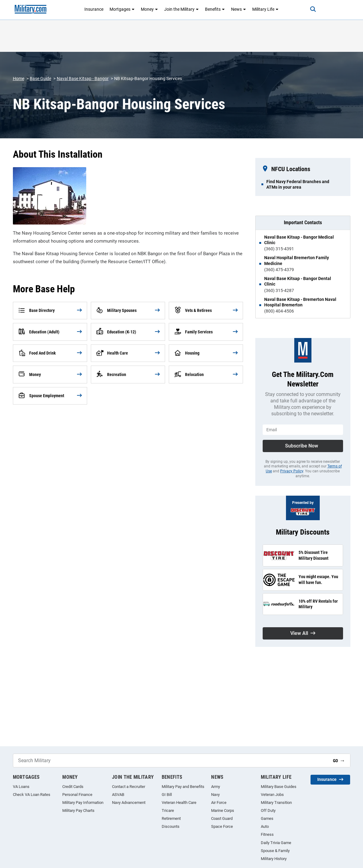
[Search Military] (171, 760)
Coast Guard (222, 818)
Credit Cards (73, 787)
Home (19, 79)
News (239, 9)
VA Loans (21, 787)
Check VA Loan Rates (32, 795)
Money (149, 9)
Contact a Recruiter (129, 787)
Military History (274, 859)
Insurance (94, 9)
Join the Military (181, 9)
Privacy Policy (292, 471)
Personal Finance (77, 795)
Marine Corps (223, 810)
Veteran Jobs (272, 795)
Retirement (171, 818)
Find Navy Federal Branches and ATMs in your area (298, 184)
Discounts (171, 826)
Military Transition (276, 803)
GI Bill (167, 795)
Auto (265, 826)
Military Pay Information (83, 803)
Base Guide (41, 79)
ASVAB (118, 795)
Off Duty (268, 810)
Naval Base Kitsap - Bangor (83, 79)
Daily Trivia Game (276, 843)
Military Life (265, 9)
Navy (215, 795)
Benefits (215, 9)
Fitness (267, 834)
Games (267, 818)
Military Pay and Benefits (183, 787)
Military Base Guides (279, 787)
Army (216, 787)
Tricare (168, 810)
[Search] (313, 9)
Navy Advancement (129, 803)
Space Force (222, 826)
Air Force (219, 803)
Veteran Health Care (179, 803)
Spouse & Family (275, 851)
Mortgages (122, 9)
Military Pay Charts (78, 810)
